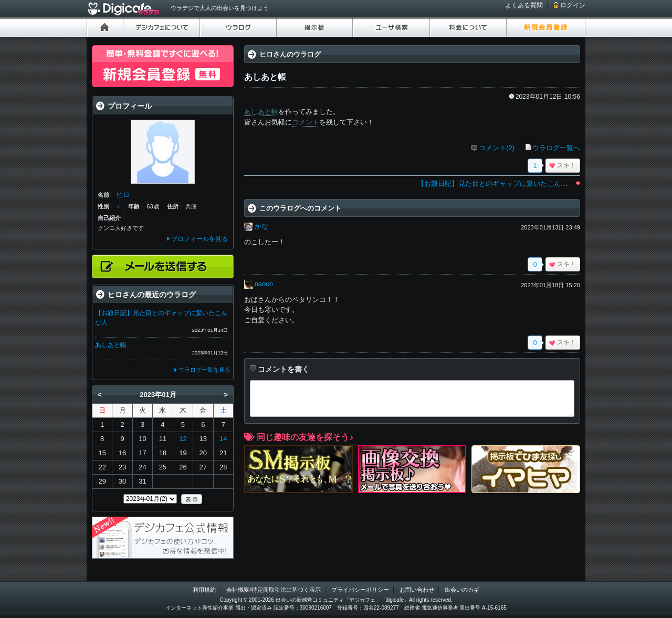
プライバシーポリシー (360, 590)
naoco (264, 284)
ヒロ (123, 195)
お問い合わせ (417, 590)
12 (183, 439)
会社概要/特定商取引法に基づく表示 (273, 590)
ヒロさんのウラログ (290, 54)
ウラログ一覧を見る (204, 370)
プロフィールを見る (199, 239)
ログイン (573, 5)
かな (261, 226)
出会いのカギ (462, 590)
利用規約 (204, 590)
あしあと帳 (261, 112)
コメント (306, 122)
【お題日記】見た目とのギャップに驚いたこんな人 (496, 184)
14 (223, 439)
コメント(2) (497, 148)
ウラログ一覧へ (556, 148)
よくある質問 (524, 5)
